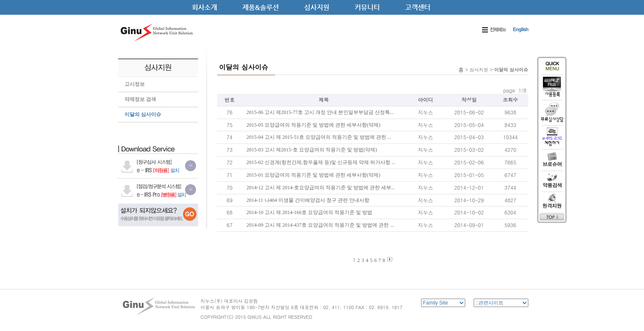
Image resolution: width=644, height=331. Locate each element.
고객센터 (418, 7)
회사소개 (204, 7)
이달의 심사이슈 (143, 114)
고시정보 (135, 84)
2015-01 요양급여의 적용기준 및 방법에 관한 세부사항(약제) (313, 175)
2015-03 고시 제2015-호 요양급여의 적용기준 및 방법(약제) (312, 150)
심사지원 (317, 7)
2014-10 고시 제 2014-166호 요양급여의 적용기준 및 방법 (309, 212)
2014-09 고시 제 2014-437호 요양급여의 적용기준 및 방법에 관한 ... (320, 225)
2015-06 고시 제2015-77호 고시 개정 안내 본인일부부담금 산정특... (320, 112)
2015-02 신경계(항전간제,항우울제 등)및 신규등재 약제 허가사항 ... (321, 162)
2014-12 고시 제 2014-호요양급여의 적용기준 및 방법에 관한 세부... (321, 188)
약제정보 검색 (140, 99)
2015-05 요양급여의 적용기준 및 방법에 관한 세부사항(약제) (313, 125)
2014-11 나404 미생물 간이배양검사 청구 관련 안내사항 (308, 200)
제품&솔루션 (261, 7)
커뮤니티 (367, 7)
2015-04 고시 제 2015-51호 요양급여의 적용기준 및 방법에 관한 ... (319, 137)
